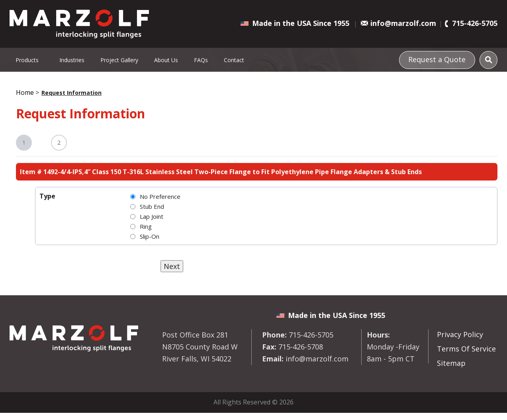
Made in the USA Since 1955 (301, 23)
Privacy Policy (460, 334)
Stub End (152, 206)
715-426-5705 (475, 23)
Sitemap (451, 363)
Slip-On (150, 236)
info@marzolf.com (403, 23)
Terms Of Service (466, 349)
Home (25, 92)
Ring (146, 226)
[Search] (488, 60)
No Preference (160, 196)
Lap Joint (152, 216)
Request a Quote (437, 59)
